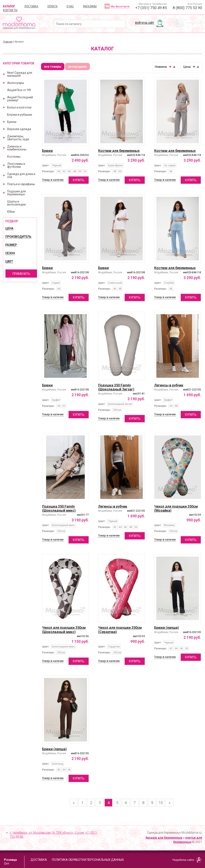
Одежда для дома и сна (21, 175)
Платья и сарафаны (21, 184)
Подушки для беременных (16, 193)
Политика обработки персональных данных (88, 860)
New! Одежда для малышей (20, 74)
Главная (8, 42)
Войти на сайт (145, 23)
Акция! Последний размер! (20, 99)
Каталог (9, 6)
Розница (10, 860)
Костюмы (14, 157)
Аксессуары (16, 83)
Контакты (10, 10)
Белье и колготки (19, 107)
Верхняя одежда (19, 129)
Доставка (31, 6)
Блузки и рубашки (20, 115)
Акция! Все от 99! (19, 90)
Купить (79, 180)
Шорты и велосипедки (16, 203)
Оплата (52, 6)
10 (161, 803)
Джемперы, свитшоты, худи (18, 138)
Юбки (11, 212)
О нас (70, 6)
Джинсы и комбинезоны (17, 148)
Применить (21, 274)
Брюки (12, 122)
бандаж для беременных (164, 838)
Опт (7, 864)
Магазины (90, 6)
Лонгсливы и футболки (16, 165)
